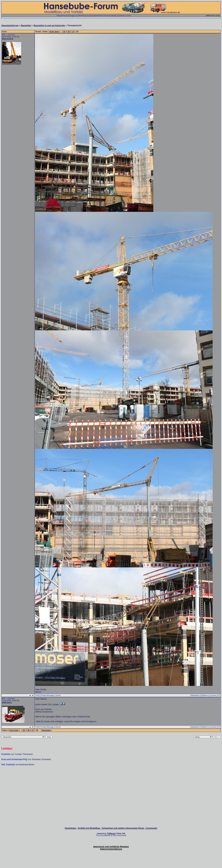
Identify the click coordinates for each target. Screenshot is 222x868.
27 (73, 32)
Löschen (213, 695)
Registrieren (61, 16)
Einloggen (72, 16)
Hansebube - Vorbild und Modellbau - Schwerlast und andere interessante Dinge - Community (111, 828)
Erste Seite (54, 32)
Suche (89, 16)
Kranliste (6, 754)
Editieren (205, 695)
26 (69, 32)
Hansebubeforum (10, 26)
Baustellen (26, 26)
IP (219, 695)
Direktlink (11, 35)
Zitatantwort (195, 695)
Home (106, 16)
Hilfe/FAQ (81, 16)
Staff (129, 16)
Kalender (122, 16)
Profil (37, 695)
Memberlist (98, 16)
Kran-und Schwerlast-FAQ (15, 759)
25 (64, 32)
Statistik (113, 16)
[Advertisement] (111, 776)
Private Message (47, 695)
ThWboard (111, 834)
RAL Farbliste (8, 765)
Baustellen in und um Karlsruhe (49, 26)
